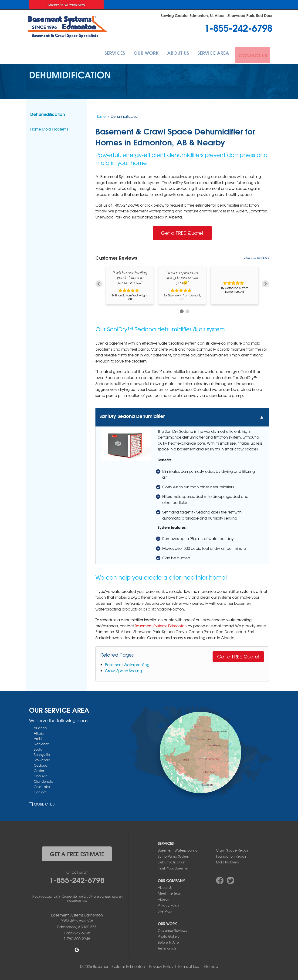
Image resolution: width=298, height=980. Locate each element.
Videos (163, 898)
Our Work (137, 54)
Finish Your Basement (174, 867)
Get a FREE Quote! (182, 232)
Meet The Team (170, 892)
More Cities (44, 803)
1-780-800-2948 (77, 938)
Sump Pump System (173, 855)
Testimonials (167, 947)
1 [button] (181, 310)
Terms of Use (188, 965)
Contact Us (252, 54)
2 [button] (187, 310)
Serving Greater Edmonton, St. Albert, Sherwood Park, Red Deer (217, 15)
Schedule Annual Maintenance (66, 5)
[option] (130, 285)
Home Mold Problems (49, 128)
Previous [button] (99, 280)
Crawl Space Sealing (124, 670)
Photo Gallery (169, 935)
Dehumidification (48, 113)
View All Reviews (256, 257)
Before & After (169, 941)
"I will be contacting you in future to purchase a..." (130, 276)
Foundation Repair (231, 855)
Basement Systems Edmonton (161, 624)
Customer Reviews (172, 929)
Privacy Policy (169, 904)
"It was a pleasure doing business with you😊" (182, 276)
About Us (172, 54)
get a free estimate (77, 853)
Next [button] (265, 280)
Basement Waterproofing (127, 664)
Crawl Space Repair (232, 849)
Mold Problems (228, 861)
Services (103, 54)
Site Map (165, 910)
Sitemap (211, 965)
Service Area (211, 54)
